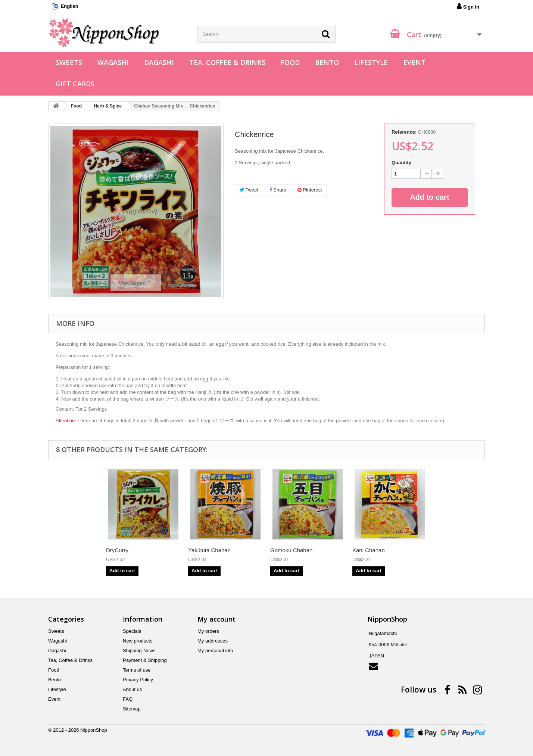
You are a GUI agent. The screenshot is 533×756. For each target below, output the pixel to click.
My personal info (215, 651)
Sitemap (132, 709)
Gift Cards (75, 84)
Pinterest (310, 190)
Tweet (249, 190)
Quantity (401, 163)
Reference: (404, 132)
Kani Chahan (369, 550)
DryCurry (117, 550)
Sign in (468, 6)
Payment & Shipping (145, 660)
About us (132, 689)
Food (290, 62)
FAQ (128, 699)
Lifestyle (371, 62)
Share (278, 190)
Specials (132, 631)
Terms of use (137, 670)
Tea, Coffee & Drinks (227, 62)
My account (216, 619)
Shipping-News (139, 651)
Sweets (69, 62)
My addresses (213, 641)
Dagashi (159, 62)
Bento (327, 62)
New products (138, 641)
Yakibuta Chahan (209, 550)
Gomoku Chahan (291, 550)
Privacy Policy (138, 680)
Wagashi (113, 62)
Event (414, 62)
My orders (208, 631)
